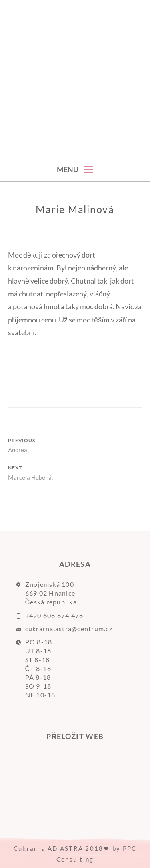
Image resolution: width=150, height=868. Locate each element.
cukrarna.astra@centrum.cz (69, 629)
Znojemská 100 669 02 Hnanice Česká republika (51, 593)
